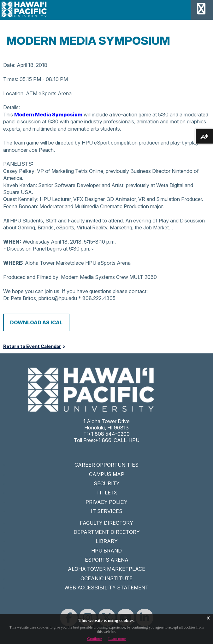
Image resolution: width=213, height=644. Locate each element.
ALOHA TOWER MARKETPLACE (106, 569)
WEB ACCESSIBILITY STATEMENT (106, 588)
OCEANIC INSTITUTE (106, 578)
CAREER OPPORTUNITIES (106, 465)
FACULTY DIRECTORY (106, 523)
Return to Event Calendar (32, 346)
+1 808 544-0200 (109, 434)
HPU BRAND (106, 551)
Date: (9, 65)
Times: (11, 79)
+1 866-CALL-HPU (117, 440)
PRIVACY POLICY (106, 502)
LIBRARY (107, 541)
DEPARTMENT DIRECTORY (107, 532)
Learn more (117, 639)
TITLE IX (107, 493)
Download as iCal (36, 322)
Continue (95, 639)
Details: (12, 107)
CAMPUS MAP (107, 474)
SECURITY (107, 483)
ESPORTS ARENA (107, 560)
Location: (14, 93)
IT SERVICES (107, 511)
